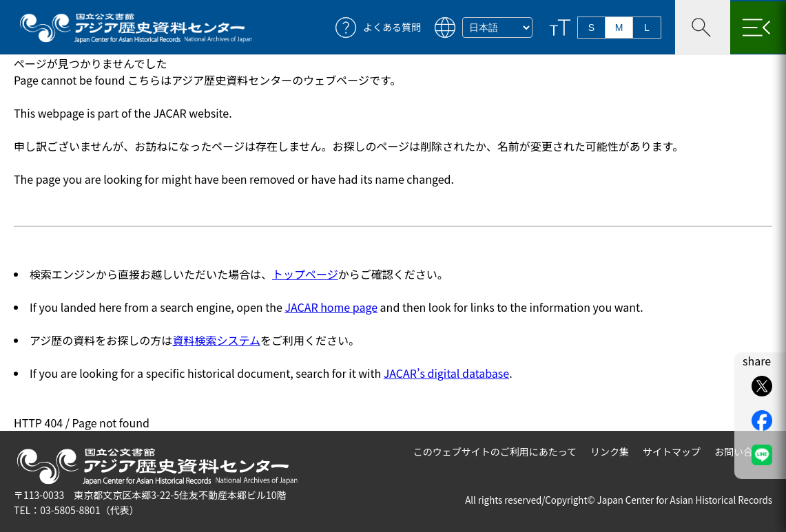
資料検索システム (216, 340)
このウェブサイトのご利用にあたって (495, 451)
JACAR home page (331, 307)
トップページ (305, 274)
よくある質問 (392, 27)
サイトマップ (672, 451)
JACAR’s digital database (446, 373)
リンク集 (610, 451)
